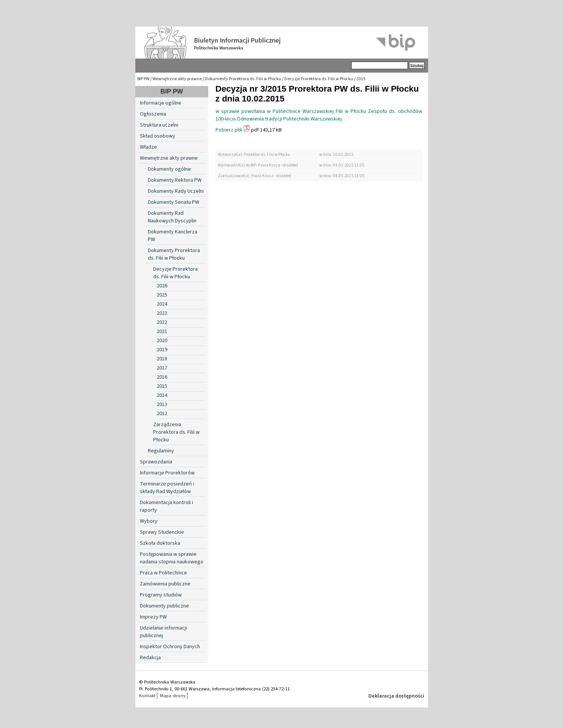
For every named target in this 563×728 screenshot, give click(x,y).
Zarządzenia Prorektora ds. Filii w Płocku (176, 432)
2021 (162, 331)
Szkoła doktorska (160, 543)
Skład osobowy (158, 136)
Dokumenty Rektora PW (175, 180)
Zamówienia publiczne (165, 584)
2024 (162, 304)
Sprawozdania (156, 462)
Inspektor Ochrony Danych (170, 647)
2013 (162, 404)
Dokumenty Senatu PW (174, 202)
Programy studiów (161, 595)
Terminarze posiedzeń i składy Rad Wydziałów (167, 488)
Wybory (149, 521)
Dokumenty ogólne (169, 169)
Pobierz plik (229, 130)
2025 (162, 295)
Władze (148, 147)
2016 (162, 377)
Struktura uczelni (159, 125)
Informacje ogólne (161, 103)
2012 (162, 414)
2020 (162, 341)
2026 (162, 286)
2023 (162, 313)
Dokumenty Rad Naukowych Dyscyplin (172, 217)
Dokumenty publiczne (164, 606)
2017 (162, 368)
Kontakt (147, 696)
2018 (162, 359)
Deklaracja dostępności (396, 696)
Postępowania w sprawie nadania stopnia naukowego (172, 558)
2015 (361, 79)
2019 (162, 350)
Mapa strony (173, 696)
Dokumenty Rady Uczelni (176, 191)
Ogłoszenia (153, 114)
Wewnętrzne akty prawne (177, 79)
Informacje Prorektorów (167, 473)
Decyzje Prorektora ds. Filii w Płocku (319, 79)
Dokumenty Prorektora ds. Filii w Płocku (243, 79)
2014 (162, 395)
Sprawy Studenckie (162, 532)
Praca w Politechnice (163, 573)
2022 (162, 322)
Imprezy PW (153, 617)
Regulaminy (161, 451)
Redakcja (150, 658)
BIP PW (143, 79)
